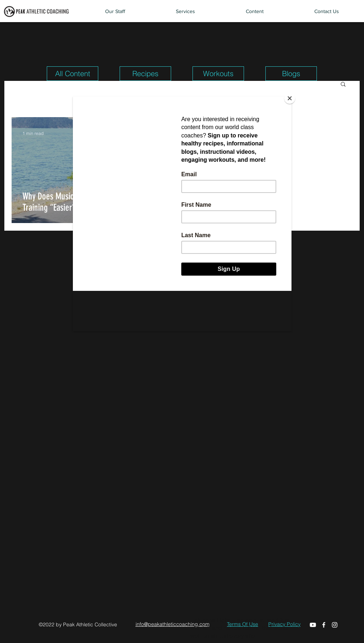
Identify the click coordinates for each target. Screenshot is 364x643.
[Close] (290, 98)
